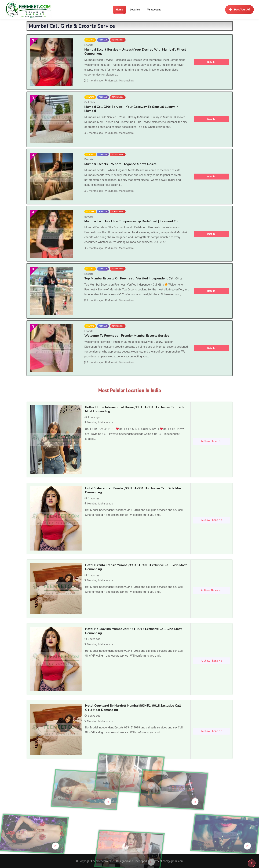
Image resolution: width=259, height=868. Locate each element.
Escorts (89, 45)
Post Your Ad (239, 10)
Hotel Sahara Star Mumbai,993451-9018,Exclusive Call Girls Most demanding (134, 490)
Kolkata (115, 800)
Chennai (241, 844)
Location (135, 10)
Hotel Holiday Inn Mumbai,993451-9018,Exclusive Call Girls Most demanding (133, 631)
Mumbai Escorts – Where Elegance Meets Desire (121, 164)
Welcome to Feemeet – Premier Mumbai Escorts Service (127, 336)
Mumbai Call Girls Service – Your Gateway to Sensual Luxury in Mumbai (131, 109)
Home (119, 10)
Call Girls (90, 102)
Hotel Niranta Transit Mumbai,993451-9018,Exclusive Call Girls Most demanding (136, 567)
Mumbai (112, 81)
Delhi (106, 761)
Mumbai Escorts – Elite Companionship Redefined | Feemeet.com (132, 221)
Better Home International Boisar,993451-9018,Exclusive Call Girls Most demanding (135, 409)
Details (211, 62)
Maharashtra (126, 81)
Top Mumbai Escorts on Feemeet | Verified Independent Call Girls (133, 278)
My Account (154, 10)
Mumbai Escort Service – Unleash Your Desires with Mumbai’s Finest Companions (135, 52)
